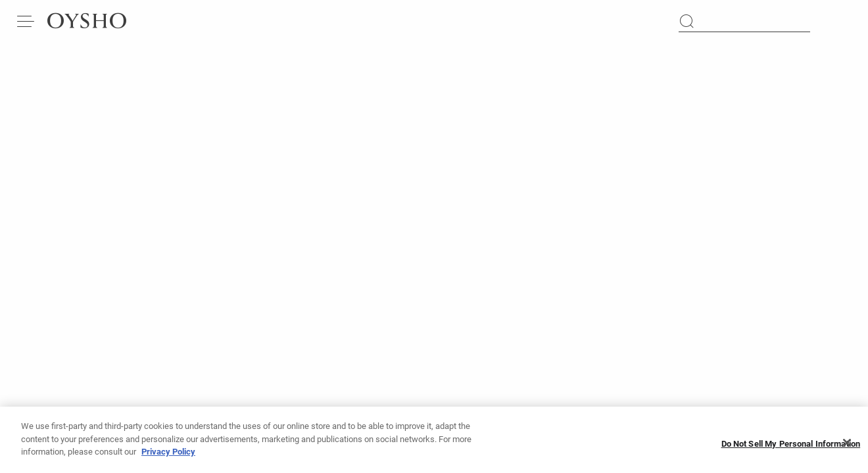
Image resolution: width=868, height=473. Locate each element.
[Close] (847, 447)
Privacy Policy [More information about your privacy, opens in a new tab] (168, 456)
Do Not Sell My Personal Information (791, 448)
